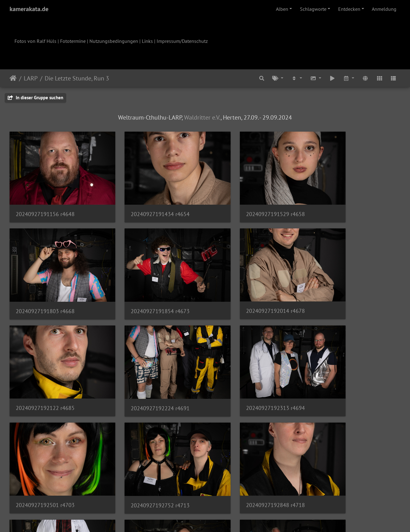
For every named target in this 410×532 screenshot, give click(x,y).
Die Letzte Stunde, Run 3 (77, 78)
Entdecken (349, 9)
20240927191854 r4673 (45, 291)
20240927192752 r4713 (245, 377)
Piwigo (218, 519)
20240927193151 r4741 (245, 464)
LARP (31, 78)
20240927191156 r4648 (45, 204)
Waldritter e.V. (202, 117)
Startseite (13, 78)
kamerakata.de (29, 9)
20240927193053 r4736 (145, 464)
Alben (282, 9)
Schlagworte (313, 9)
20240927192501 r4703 (145, 377)
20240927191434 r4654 (145, 204)
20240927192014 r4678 (145, 290)
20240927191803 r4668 (345, 204)
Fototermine (73, 41)
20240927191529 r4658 (245, 204)
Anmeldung (384, 9)
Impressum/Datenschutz (182, 41)
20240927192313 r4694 (45, 377)
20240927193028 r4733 (45, 464)
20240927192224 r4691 (345, 291)
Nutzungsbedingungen (114, 41)
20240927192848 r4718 (345, 377)
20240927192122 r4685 (245, 290)
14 (236, 496)
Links (147, 41)
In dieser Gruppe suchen (35, 98)
